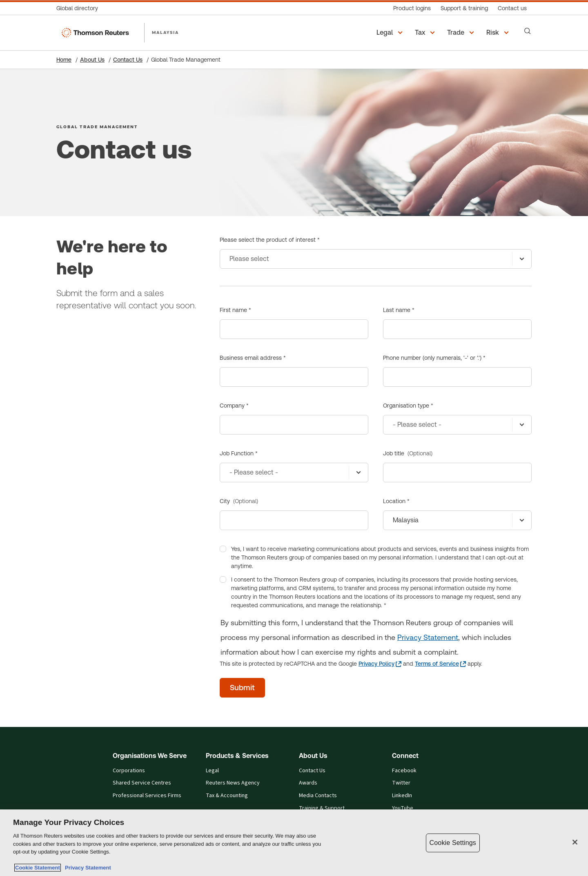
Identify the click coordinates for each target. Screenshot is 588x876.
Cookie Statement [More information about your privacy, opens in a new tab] (38, 868)
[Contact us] (512, 8)
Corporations (129, 771)
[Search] (528, 31)
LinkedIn (402, 796)
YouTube (403, 808)
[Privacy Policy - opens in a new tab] (380, 664)
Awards (308, 783)
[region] (294, 843)
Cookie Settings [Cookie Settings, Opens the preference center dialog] (453, 843)
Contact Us (128, 60)
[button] (391, 33)
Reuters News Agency (233, 783)
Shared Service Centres (142, 783)
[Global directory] (80, 8)
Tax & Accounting (227, 796)
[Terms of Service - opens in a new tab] (440, 664)
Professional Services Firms (147, 796)
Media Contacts (318, 796)
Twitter (401, 783)
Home (64, 60)
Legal (212, 771)
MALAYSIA (166, 32)
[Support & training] (464, 8)
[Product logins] (412, 8)
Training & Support (322, 808)
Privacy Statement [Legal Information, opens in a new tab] (87, 868)
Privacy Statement (428, 637)
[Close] (575, 842)
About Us (92, 60)
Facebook (404, 771)
